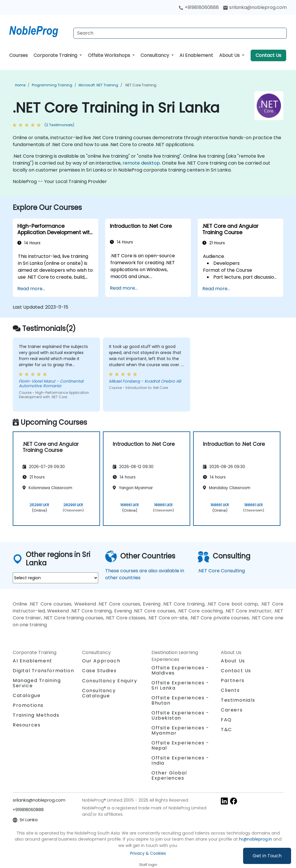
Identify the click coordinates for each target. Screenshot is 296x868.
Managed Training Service (37, 683)
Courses (18, 55)
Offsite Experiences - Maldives (180, 670)
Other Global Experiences (169, 775)
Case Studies (99, 671)
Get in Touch (267, 856)
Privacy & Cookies (148, 853)
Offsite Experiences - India (180, 760)
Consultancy (155, 55)
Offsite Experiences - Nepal (180, 745)
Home (20, 85)
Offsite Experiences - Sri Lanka (180, 685)
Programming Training (52, 85)
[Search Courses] (180, 33)
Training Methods (36, 715)
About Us (230, 55)
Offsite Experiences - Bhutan (180, 700)
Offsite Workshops (110, 55)
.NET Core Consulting (221, 571)
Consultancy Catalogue (99, 693)
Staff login (148, 865)
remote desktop (141, 163)
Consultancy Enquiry (110, 681)
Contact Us (268, 55)
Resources (27, 725)
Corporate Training (56, 55)
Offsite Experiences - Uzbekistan (180, 715)
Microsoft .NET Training (98, 85)
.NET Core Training (140, 85)
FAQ (226, 720)
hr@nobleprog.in (256, 839)
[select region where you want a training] (55, 578)
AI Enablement (196, 55)
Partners (233, 680)
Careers (232, 710)
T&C (226, 730)
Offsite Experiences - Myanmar (180, 730)
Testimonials (238, 700)
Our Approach (101, 661)
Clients (230, 690)
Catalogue (27, 695)
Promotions (28, 705)
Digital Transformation (43, 671)
